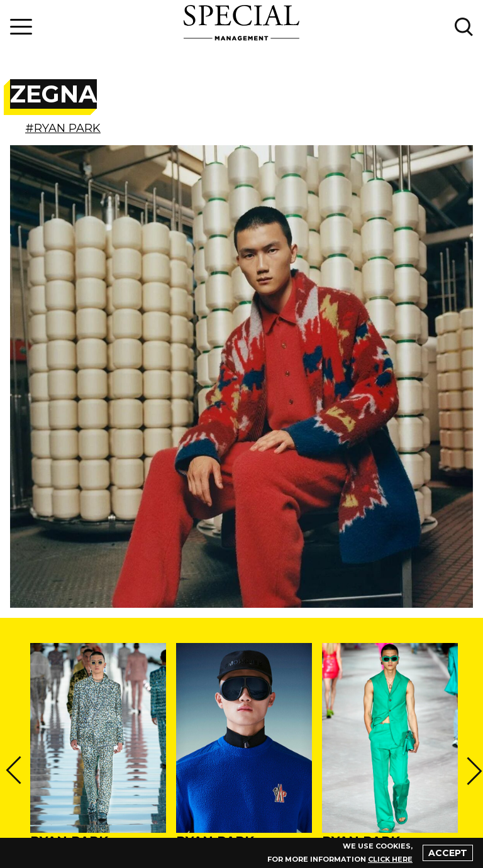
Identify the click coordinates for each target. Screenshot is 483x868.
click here (390, 859)
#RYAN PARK (63, 128)
